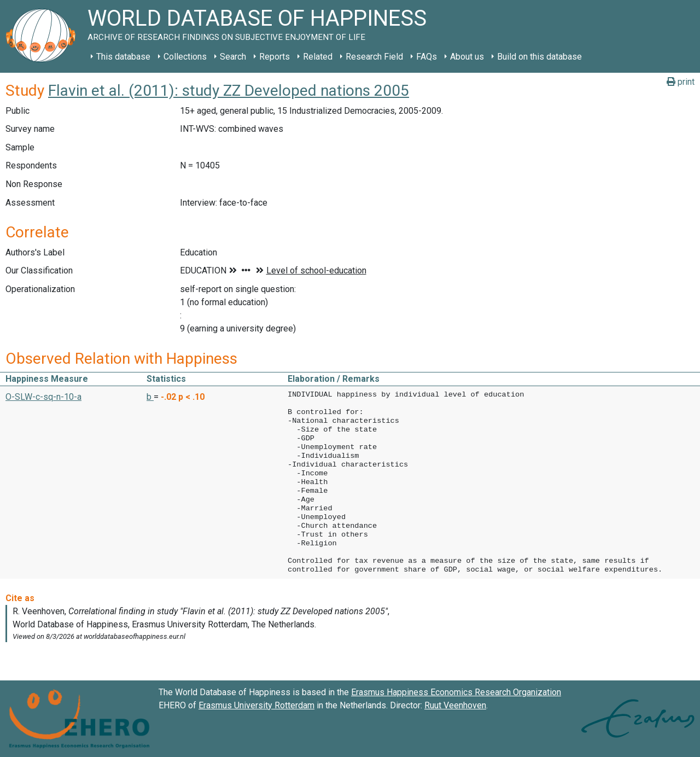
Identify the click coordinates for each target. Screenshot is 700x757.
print (681, 82)
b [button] (150, 397)
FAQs (427, 57)
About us (467, 57)
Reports (275, 57)
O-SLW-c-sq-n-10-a (43, 397)
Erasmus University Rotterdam (256, 705)
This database (123, 57)
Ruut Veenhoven (455, 705)
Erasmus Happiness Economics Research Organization (456, 692)
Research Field (374, 57)
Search (233, 57)
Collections (185, 57)
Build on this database (539, 57)
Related (318, 57)
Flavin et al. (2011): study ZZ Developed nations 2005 (229, 91)
